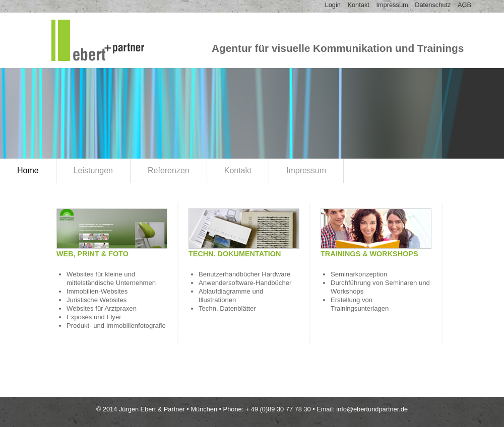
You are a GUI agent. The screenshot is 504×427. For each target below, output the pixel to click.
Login (333, 5)
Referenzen (169, 170)
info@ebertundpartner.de (372, 409)
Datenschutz (433, 5)
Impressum (392, 5)
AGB (464, 5)
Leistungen (93, 170)
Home (28, 170)
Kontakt (358, 5)
